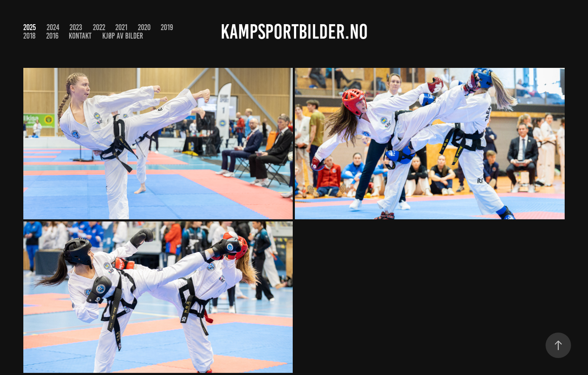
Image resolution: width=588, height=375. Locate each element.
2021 (121, 27)
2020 (144, 27)
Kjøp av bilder (123, 36)
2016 (52, 36)
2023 (76, 27)
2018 (29, 36)
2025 (30, 27)
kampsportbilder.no (294, 32)
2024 (53, 27)
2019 (167, 27)
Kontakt (80, 36)
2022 (99, 27)
